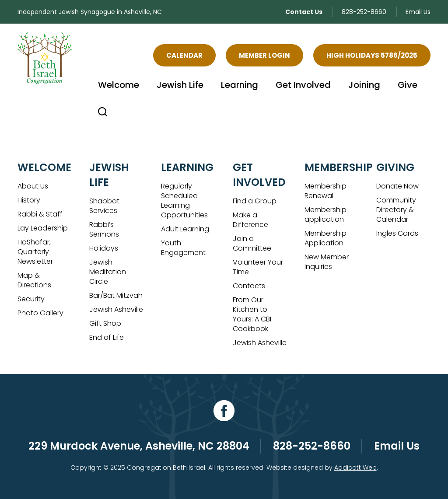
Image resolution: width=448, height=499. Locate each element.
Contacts (249, 286)
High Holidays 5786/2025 (372, 55)
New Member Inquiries (327, 262)
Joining (364, 85)
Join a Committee (252, 243)
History (29, 200)
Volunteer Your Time (258, 267)
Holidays (104, 248)
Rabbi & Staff (40, 214)
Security (31, 299)
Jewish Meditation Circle (108, 272)
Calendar (184, 55)
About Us (33, 186)
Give (408, 85)
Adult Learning (185, 229)
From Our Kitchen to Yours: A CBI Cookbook (252, 314)
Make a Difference (250, 220)
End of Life (107, 337)
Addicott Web (355, 468)
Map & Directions (34, 280)
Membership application (325, 215)
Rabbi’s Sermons (104, 229)
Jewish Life (180, 85)
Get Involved (303, 85)
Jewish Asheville (116, 309)
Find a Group (255, 201)
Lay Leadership (43, 228)
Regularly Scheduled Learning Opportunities (184, 201)
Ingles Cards (397, 233)
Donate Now (397, 186)
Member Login (264, 55)
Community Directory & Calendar (396, 210)
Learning (240, 85)
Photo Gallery (40, 313)
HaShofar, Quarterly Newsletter (35, 252)
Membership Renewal (325, 191)
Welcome (119, 85)
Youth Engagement (183, 248)
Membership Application (325, 238)
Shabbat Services (104, 206)
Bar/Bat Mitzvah (116, 295)
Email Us (418, 12)
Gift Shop (105, 323)
